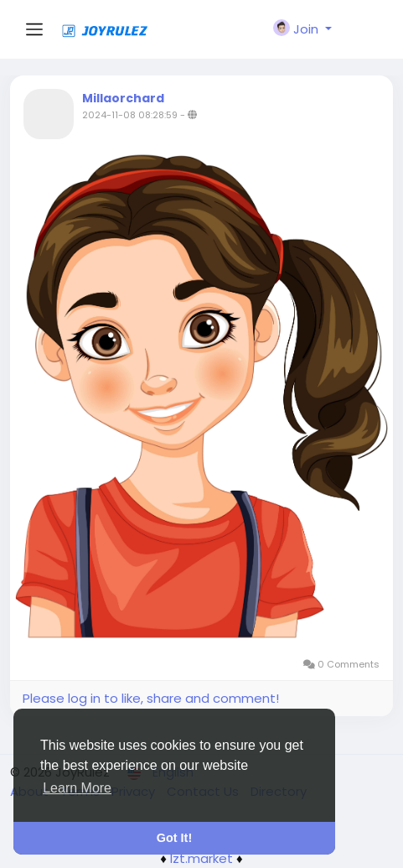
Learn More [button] (77, 788)
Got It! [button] (174, 838)
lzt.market (201, 858)
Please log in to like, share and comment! (151, 698)
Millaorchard (123, 98)
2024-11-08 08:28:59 (130, 115)
